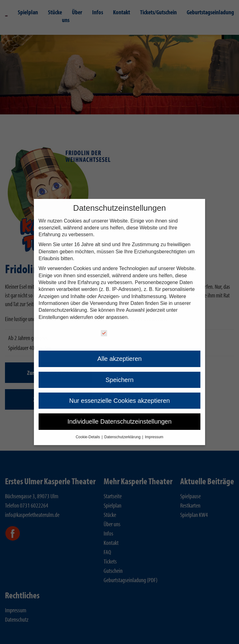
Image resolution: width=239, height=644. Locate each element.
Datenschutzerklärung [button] (123, 437)
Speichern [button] (119, 380)
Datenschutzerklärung (63, 310)
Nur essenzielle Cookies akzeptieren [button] (119, 401)
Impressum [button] (154, 437)
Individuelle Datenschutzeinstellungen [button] (120, 421)
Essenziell (117, 333)
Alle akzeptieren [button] (119, 359)
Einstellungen (54, 317)
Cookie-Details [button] (88, 437)
